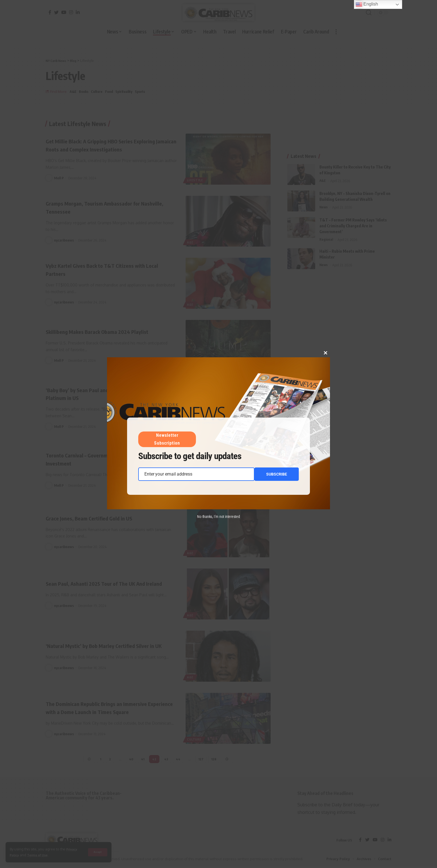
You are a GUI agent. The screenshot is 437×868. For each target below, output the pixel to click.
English (367, 4)
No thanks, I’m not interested (219, 517)
